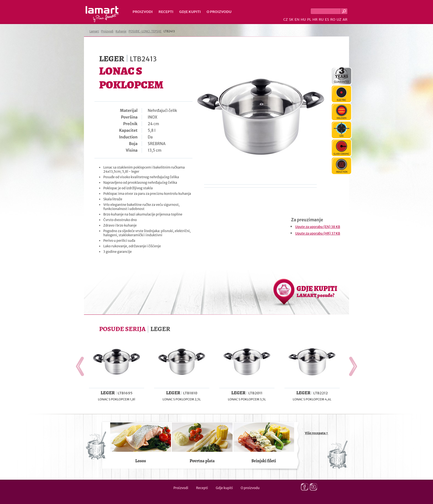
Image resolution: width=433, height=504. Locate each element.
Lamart (102, 14)
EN (297, 19)
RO (333, 19)
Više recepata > (316, 433)
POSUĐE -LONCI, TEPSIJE (145, 31)
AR (345, 19)
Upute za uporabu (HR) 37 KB (318, 233)
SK (291, 19)
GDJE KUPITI (317, 291)
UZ (339, 19)
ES (327, 19)
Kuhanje (121, 31)
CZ (286, 19)
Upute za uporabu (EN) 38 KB (318, 227)
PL (309, 19)
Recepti (166, 12)
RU (321, 19)
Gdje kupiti (190, 12)
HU (303, 19)
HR (315, 19)
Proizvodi (143, 12)
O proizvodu (219, 12)
